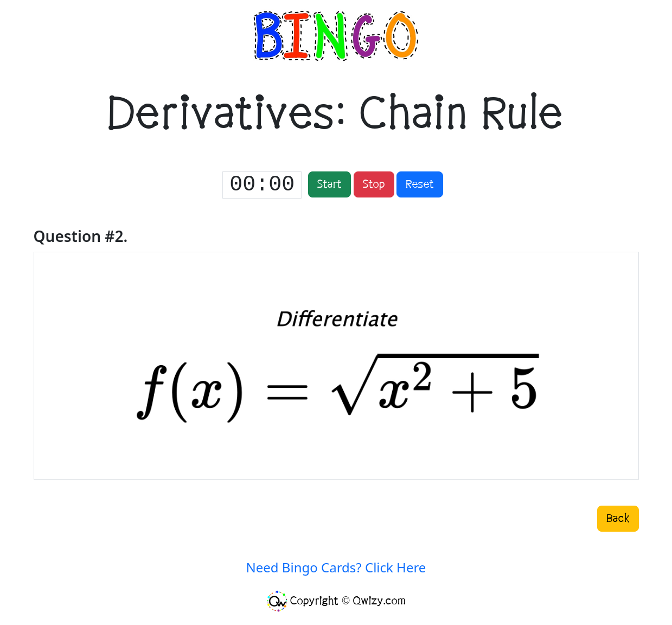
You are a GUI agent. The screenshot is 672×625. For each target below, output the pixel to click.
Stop (374, 184)
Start (329, 184)
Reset (420, 184)
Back (618, 519)
